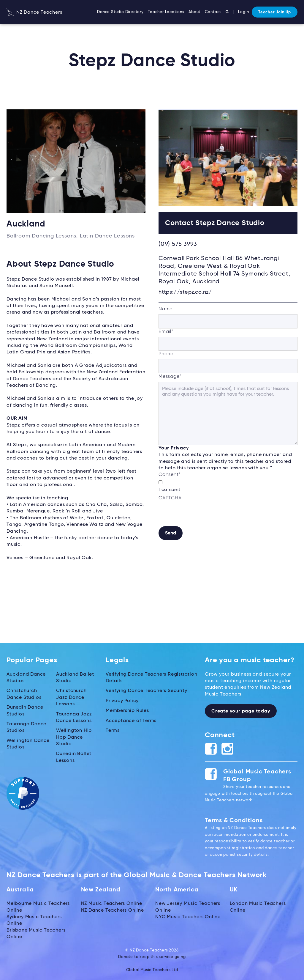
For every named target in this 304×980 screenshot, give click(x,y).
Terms (113, 731)
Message (170, 377)
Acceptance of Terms (131, 721)
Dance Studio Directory (120, 12)
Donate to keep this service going (152, 957)
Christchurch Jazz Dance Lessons (71, 697)
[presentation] (204, 515)
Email (166, 332)
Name (166, 309)
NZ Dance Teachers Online (113, 910)
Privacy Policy (122, 701)
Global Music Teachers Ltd (152, 970)
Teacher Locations (166, 12)
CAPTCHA (170, 498)
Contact (213, 12)
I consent (170, 490)
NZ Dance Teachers (34, 12)
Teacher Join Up (275, 12)
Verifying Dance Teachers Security (146, 691)
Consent (170, 475)
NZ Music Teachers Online (112, 904)
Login (243, 12)
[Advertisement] (228, 595)
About (194, 12)
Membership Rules (127, 711)
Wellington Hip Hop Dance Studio (74, 737)
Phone (166, 354)
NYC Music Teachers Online (188, 917)
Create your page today (241, 711)
